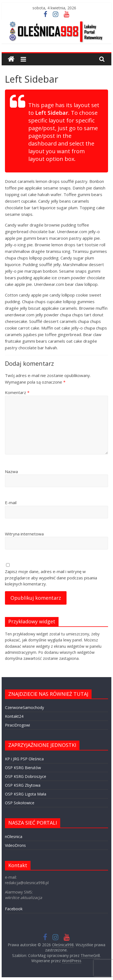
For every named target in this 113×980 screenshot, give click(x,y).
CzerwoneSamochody (24, 707)
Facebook (14, 909)
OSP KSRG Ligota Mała (26, 794)
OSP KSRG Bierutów (23, 768)
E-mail (11, 502)
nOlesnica (14, 837)
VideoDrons (15, 845)
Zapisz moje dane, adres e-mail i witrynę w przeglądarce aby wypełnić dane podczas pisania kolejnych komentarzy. (51, 578)
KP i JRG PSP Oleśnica (24, 759)
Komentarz (17, 392)
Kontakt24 (14, 716)
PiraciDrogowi (17, 725)
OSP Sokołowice (20, 803)
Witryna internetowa (24, 534)
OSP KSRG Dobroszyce (26, 776)
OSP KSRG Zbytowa (23, 785)
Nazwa (11, 471)
